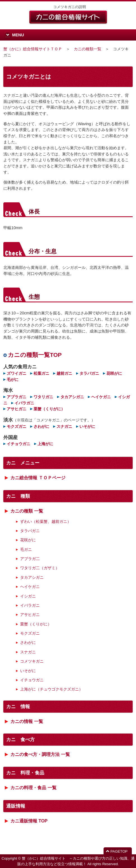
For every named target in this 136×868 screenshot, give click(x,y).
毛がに (13, 380)
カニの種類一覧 (88, 49)
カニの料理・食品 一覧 (33, 788)
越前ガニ (64, 373)
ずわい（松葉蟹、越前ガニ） (46, 521)
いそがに (87, 426)
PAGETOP (119, 851)
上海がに (45, 444)
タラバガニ (89, 373)
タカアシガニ (72, 397)
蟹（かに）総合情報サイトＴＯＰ (33, 49)
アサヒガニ (17, 409)
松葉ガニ (41, 373)
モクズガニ (17, 426)
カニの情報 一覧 (27, 721)
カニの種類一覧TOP (35, 355)
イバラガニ (24, 403)
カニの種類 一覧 (27, 511)
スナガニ (64, 426)
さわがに (41, 426)
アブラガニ (17, 397)
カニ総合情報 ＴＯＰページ (38, 478)
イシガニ (28, 596)
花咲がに (114, 373)
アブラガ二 (30, 559)
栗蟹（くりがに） (49, 409)
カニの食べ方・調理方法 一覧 (40, 754)
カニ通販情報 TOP (29, 821)
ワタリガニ (43, 397)
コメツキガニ (32, 661)
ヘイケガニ (101, 397)
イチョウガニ (18, 444)
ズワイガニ (17, 373)
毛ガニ (26, 549)
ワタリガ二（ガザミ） (40, 568)
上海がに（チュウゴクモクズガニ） (51, 689)
